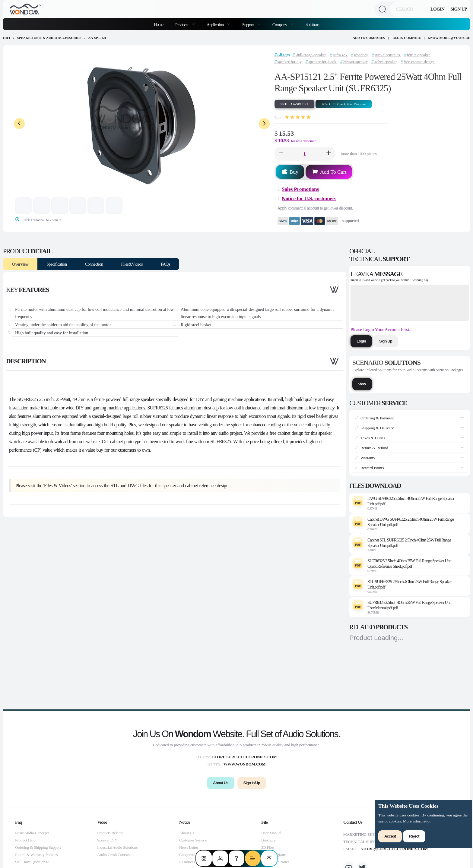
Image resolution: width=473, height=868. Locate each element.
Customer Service (193, 840)
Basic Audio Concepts (32, 833)
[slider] (298, 117)
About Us (187, 833)
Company (280, 25)
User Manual (271, 833)
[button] (281, 154)
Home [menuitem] (159, 24)
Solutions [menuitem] (312, 24)
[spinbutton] (305, 154)
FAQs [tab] (165, 264)
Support (248, 25)
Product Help (25, 840)
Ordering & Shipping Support (38, 847)
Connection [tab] (94, 264)
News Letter (189, 847)
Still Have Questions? (32, 862)
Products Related (110, 833)
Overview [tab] (20, 264)
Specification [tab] (57, 264)
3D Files (268, 847)
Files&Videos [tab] (132, 264)
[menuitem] (185, 24)
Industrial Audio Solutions (117, 847)
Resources (187, 862)
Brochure (268, 840)
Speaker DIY (107, 840)
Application (216, 25)
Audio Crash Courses (114, 855)
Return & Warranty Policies (36, 855)
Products (182, 25)
